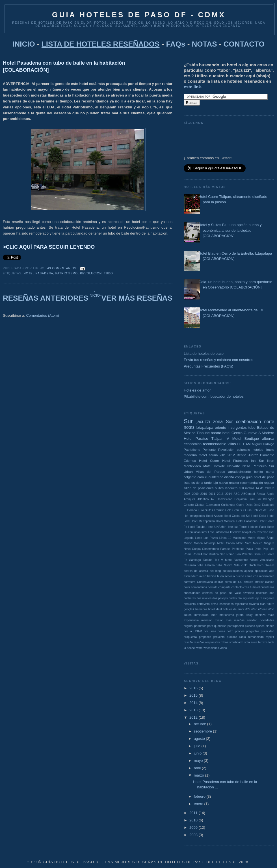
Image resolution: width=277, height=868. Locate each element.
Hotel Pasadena (38, 273)
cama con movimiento (260, 576)
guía (249, 477)
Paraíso (226, 549)
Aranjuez (190, 499)
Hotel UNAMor (216, 527)
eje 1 (259, 598)
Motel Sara (244, 543)
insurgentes (237, 428)
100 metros (246, 488)
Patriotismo (67, 273)
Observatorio (210, 549)
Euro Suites (205, 510)
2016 (194, 688)
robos (224, 642)
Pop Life (269, 549)
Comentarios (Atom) (42, 315)
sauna (213, 455)
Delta (249, 505)
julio (198, 746)
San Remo (227, 554)
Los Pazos (211, 538)
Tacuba (208, 560)
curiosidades (192, 593)
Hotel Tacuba (197, 527)
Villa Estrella (206, 565)
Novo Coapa (192, 549)
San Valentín (244, 554)
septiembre (204, 731)
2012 (231, 455)
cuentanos (267, 587)
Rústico (214, 554)
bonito (258, 472)
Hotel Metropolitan (203, 521)
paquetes (200, 626)
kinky (249, 615)
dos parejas (220, 598)
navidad (252, 620)
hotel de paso (264, 477)
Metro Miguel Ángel (261, 538)
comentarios (199, 587)
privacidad (268, 631)
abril (198, 768)
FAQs (176, 44)
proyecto (219, 637)
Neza (246, 466)
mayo (199, 761)
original (189, 626)
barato (216, 433)
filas (263, 604)
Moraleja (210, 543)
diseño (229, 477)
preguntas (253, 631)
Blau (252, 499)
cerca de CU (233, 582)
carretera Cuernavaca (198, 582)
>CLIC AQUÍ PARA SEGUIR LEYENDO (49, 247)
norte (269, 422)
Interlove (236, 532)
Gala (228, 510)
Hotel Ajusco (214, 516)
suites (219, 488)
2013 (220, 494)
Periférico (238, 549)
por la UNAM (193, 631)
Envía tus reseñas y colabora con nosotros (218, 360)
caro (201, 477)
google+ (189, 609)
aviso (203, 576)
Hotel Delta (259, 516)
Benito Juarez (247, 455)
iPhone (263, 609)
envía (214, 604)
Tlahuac (203, 433)
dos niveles (204, 598)
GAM (247, 444)
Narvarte (234, 466)
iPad (254, 609)
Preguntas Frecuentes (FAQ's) (208, 366)
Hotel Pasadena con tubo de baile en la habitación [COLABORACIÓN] (64, 66)
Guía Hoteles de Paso (260, 510)
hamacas (201, 609)
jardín (240, 615)
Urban (188, 472)
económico (193, 444)
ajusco (248, 571)
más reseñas (235, 620)
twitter (200, 648)
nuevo (224, 483)
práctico (232, 637)
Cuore (240, 505)
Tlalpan (218, 439)
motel (203, 455)
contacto (237, 587)
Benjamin (240, 499)
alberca (268, 439)
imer (214, 615)
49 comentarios (62, 268)
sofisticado (236, 642)
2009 (195, 494)
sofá (247, 642)
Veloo (254, 560)
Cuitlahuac (228, 505)
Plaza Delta (253, 549)
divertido (248, 593)
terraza (263, 642)
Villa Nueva (224, 565)
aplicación (261, 571)
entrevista (203, 604)
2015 (194, 695)
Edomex (190, 461)
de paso (221, 593)
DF (240, 444)
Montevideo (192, 466)
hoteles (258, 450)
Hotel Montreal (226, 521)
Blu (259, 499)
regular (269, 483)
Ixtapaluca (249, 532)
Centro (237, 433)
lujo (215, 483)
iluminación (201, 615)
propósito (205, 637)
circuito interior (254, 582)
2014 (229, 494)
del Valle (235, 593)
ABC (236, 494)
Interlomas (222, 532)
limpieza (260, 615)
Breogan (269, 499)
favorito (254, 604)
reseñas (199, 642)
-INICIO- (95, 293)
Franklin (219, 510)
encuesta (190, 604)
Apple (270, 494)
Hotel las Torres (237, 527)
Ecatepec (268, 505)
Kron (271, 461)
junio (198, 753)
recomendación (252, 483)
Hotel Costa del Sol (237, 516)
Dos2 (257, 505)
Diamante (267, 455)
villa (223, 455)
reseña (188, 642)
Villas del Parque (210, 472)
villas (232, 444)
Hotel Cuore (209, 461)
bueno (240, 576)
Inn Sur (257, 461)
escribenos (226, 604)
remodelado (256, 637)
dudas (233, 598)
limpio (270, 450)
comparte (224, 587)
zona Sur (223, 422)
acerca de (191, 571)
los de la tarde (201, 483)
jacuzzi (203, 422)
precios (240, 631)
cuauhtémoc (214, 477)
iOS (248, 609)
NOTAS (204, 44)
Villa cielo (241, 565)
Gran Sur (238, 510)
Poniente (209, 450)
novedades (267, 620)
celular (219, 582)
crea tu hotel (252, 587)
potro (230, 631)
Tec (217, 560)
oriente (220, 428)
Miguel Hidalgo (263, 444)
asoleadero (191, 576)
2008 (187, 494)
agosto (200, 739)
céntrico (207, 593)
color (187, 587)
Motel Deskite (214, 466)
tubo (109, 273)
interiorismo (226, 615)
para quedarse (217, 626)
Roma (188, 554)
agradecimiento (239, 472)
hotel (226, 433)
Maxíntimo (239, 538)
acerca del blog (210, 571)
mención (207, 620)
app (272, 571)
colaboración (248, 422)
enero (199, 804)
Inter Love (208, 532)
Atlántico (203, 499)
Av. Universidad (222, 499)
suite (254, 642)
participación (236, 626)
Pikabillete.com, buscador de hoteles (214, 396)
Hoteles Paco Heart (261, 527)
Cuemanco (213, 505)
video (223, 648)
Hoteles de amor (197, 390)
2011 (212, 494)
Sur (188, 421)
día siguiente (246, 598)
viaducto (231, 488)
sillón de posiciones (199, 488)
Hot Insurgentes (194, 516)
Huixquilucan (192, 532)
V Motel (227, 560)
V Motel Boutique (243, 439)
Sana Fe (260, 554)
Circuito (189, 505)
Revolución (91, 273)
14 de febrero (265, 488)
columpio (244, 450)
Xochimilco (256, 565)
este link (192, 87)
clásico (270, 582)
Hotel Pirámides (235, 461)
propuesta (190, 637)
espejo (240, 477)
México (258, 543)
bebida (212, 576)
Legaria (189, 538)
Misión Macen (193, 543)
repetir (270, 637)
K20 (272, 532)
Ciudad (200, 505)
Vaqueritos (241, 560)
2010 (204, 494)
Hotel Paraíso (196, 439)
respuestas (213, 642)
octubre (201, 724)
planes (270, 626)
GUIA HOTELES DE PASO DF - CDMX (139, 15)
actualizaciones (232, 571)
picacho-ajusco (255, 626)
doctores (262, 593)
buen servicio (226, 576)
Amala (261, 494)
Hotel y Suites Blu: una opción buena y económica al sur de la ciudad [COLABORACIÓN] (230, 230)
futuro (270, 604)
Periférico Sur (263, 466)
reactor (234, 483)
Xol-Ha (270, 565)
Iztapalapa (205, 428)
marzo (200, 775)
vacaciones (212, 648)
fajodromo (241, 604)
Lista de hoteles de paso (204, 354)
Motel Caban (226, 543)
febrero (200, 796)
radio (243, 637)
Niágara (269, 543)
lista (187, 483)
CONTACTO (244, 44)
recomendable (215, 444)
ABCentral (248, 494)
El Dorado (190, 510)
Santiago (195, 560)
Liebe (199, 538)
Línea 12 (225, 538)
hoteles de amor (233, 609)
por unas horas (214, 631)
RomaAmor (200, 554)
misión (219, 620)
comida (213, 587)
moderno (190, 455)
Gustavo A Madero (259, 433)
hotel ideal (215, 609)
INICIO (24, 44)
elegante (269, 598)
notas (189, 427)
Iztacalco (262, 532)
